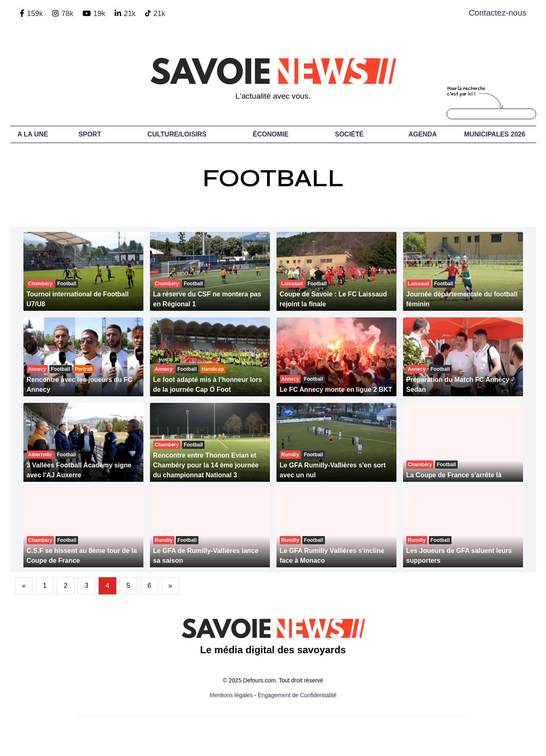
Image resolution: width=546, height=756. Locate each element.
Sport (90, 134)
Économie (271, 134)
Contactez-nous (498, 13)
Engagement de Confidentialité (297, 695)
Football (273, 178)
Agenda (423, 134)
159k (35, 14)
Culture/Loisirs (177, 134)
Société (349, 134)
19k (99, 14)
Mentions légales (231, 695)
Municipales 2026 (495, 134)
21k (130, 14)
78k (67, 14)
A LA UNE (32, 134)
